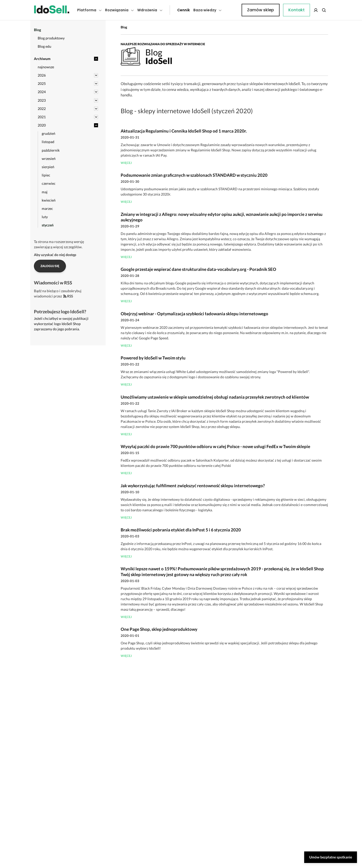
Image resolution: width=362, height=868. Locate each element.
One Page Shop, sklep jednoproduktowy (159, 629)
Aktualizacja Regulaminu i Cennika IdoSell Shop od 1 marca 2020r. (184, 131)
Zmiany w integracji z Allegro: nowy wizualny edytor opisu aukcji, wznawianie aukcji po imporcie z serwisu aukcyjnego (222, 217)
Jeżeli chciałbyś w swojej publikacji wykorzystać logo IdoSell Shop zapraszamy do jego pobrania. (61, 324)
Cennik (172, 10)
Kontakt (233, 10)
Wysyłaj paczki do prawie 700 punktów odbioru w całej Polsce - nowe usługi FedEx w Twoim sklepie (215, 446)
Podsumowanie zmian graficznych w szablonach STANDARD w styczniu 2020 (194, 175)
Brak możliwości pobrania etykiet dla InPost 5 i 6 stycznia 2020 (181, 530)
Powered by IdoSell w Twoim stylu (153, 358)
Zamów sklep (307, 10)
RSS (68, 296)
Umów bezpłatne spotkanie (331, 857)
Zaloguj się (50, 266)
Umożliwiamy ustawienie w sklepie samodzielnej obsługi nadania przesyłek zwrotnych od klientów (215, 397)
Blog (124, 27)
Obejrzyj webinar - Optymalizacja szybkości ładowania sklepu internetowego (194, 314)
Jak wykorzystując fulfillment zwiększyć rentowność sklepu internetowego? (193, 486)
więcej (126, 163)
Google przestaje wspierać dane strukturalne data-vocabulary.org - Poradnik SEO (198, 269)
